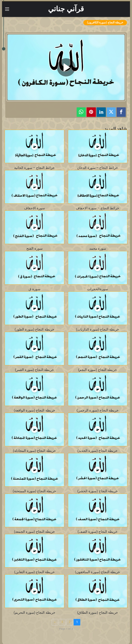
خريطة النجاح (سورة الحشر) (98, 491)
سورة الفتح (34, 248)
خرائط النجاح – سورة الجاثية (35, 168)
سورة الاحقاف (34, 208)
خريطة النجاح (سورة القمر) (34, 370)
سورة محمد (98, 248)
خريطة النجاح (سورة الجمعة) (34, 532)
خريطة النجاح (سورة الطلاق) (98, 613)
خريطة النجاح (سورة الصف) (98, 532)
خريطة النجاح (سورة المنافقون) (98, 572)
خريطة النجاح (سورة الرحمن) (98, 410)
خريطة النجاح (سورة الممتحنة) (34, 491)
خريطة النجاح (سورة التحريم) (34, 613)
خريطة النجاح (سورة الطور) (34, 329)
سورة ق (34, 289)
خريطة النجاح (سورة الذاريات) (98, 329)
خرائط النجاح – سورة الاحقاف (98, 208)
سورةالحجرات (98, 289)
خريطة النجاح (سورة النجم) (98, 370)
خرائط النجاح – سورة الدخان (98, 168)
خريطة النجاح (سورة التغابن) (34, 572)
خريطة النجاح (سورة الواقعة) (34, 410)
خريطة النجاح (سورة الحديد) (98, 451)
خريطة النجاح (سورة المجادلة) (34, 451)
